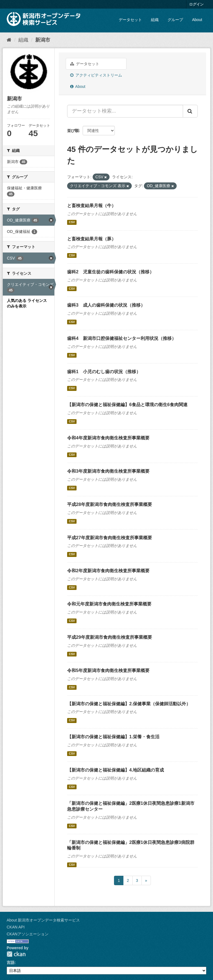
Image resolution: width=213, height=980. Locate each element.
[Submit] (190, 111)
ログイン (196, 4)
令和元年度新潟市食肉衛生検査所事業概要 (109, 604)
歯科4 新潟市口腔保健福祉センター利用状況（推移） (122, 338)
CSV (72, 222)
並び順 (73, 131)
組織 (155, 20)
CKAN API (16, 927)
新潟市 (43, 40)
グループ (175, 20)
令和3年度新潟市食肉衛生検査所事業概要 (108, 471)
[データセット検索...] (125, 111)
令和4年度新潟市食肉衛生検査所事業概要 (108, 438)
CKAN (16, 954)
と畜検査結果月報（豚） (92, 239)
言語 (11, 963)
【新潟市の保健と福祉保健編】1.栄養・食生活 (113, 737)
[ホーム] (9, 40)
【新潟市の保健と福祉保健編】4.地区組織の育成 (116, 770)
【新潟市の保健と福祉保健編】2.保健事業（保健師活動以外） (129, 704)
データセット (130, 20)
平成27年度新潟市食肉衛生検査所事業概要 (110, 538)
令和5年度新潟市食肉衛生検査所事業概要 (108, 670)
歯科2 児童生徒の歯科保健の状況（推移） (111, 272)
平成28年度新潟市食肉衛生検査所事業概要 (110, 504)
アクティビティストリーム (96, 75)
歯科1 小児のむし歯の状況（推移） (104, 372)
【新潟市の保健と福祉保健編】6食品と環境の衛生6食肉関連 (127, 405)
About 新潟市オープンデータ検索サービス (43, 920)
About (197, 20)
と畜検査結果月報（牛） (92, 206)
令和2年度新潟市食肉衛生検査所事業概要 (108, 571)
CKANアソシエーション (28, 934)
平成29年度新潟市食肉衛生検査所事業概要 (110, 637)
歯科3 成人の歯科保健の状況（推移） (106, 305)
